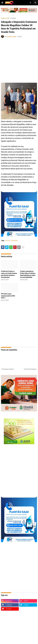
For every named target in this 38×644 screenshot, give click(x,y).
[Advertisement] (19, 61)
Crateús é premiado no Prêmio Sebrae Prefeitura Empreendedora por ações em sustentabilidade (28, 274)
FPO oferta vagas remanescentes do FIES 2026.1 (8, 296)
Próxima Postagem (30, 369)
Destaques (14, 241)
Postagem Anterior (8, 369)
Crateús (13, 18)
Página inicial (5, 18)
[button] (2, 3)
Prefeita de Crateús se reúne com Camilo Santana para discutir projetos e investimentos (9, 274)
